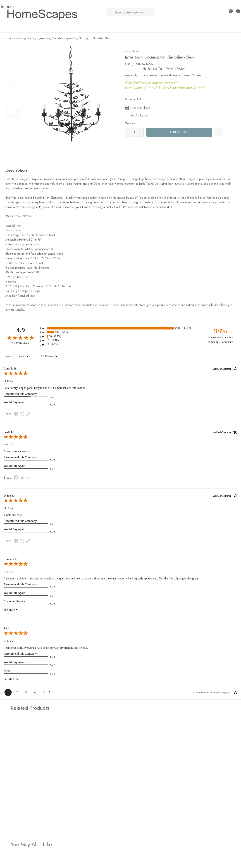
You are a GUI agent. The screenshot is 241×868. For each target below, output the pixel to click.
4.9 (21, 330)
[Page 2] (17, 692)
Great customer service (17, 451)
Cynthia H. (120, 369)
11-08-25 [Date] (8, 508)
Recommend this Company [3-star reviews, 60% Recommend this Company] (20, 394)
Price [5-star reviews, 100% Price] (7, 671)
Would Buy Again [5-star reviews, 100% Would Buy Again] (14, 402)
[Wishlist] (220, 133)
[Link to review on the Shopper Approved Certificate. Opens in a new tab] (28, 414)
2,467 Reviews (21, 343)
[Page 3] (26, 692)
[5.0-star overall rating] (120, 374)
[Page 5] (44, 692)
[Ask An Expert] (137, 116)
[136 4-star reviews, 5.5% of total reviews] (120, 332)
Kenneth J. (10, 559)
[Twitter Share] (22, 414)
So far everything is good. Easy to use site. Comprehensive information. (45, 388)
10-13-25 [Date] (8, 572)
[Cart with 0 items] (236, 13)
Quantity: (131, 124)
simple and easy (13, 515)
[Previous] (227, 38)
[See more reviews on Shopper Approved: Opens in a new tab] (212, 692)
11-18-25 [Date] (8, 381)
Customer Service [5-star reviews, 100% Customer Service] (14, 601)
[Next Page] (50, 692)
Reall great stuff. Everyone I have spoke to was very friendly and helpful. (46, 648)
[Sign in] (222, 13)
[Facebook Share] (16, 414)
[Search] (110, 12)
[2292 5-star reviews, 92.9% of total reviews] (120, 328)
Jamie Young (133, 52)
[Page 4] (35, 692)
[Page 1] (8, 692)
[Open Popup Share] (229, 133)
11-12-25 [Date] (8, 445)
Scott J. (120, 432)
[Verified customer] (225, 369)
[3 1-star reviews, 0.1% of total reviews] (120, 344)
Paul (6, 628)
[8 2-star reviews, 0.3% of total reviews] (120, 340)
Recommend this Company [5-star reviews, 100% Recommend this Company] (20, 457)
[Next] (233, 38)
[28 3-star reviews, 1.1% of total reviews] (120, 336)
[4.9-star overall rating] (21, 337)
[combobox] (17, 356)
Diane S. (120, 496)
